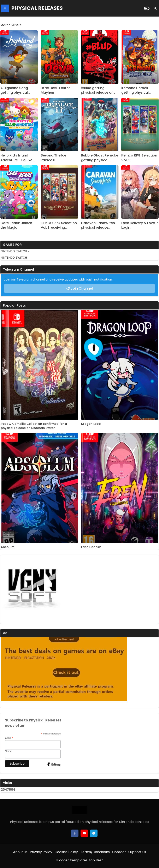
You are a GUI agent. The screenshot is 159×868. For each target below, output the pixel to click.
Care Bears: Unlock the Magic (16, 225)
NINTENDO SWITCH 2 (15, 251)
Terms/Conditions (95, 852)
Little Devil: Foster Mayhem (55, 90)
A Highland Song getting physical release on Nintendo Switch (17, 90)
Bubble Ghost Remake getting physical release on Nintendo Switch (100, 158)
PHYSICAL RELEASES (37, 8)
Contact (119, 852)
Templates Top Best (86, 860)
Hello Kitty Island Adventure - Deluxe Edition (16, 158)
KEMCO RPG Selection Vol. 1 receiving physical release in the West (59, 225)
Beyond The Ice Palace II (54, 158)
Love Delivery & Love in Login (140, 225)
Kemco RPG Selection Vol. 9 (139, 158)
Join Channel (82, 288)
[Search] (155, 8)
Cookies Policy (66, 852)
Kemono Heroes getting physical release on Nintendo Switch (138, 90)
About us (20, 852)
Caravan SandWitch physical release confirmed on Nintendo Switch (98, 225)
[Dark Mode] (147, 8)
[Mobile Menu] (5, 8)
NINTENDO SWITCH (14, 258)
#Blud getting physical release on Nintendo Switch (97, 90)
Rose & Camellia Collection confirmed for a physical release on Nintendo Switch (34, 426)
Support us (137, 852)
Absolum (8, 547)
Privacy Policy (41, 852)
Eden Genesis (91, 547)
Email (9, 738)
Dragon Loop (91, 424)
